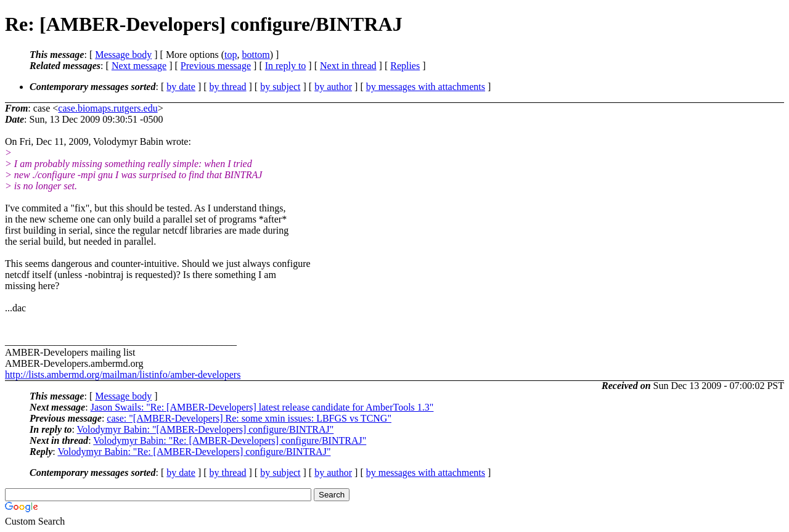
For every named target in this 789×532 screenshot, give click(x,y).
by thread (228, 87)
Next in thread (348, 66)
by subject (280, 87)
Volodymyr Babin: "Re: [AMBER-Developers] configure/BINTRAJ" (230, 440)
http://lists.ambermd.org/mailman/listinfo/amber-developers (123, 374)
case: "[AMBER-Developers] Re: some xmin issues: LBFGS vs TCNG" (249, 418)
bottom (256, 55)
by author (333, 87)
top (231, 55)
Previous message (216, 66)
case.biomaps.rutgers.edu (108, 108)
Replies (405, 66)
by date (181, 87)
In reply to (286, 66)
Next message (139, 66)
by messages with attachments (426, 87)
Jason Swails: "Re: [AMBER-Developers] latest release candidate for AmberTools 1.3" (262, 407)
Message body (123, 55)
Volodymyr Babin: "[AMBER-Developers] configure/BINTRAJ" (206, 429)
